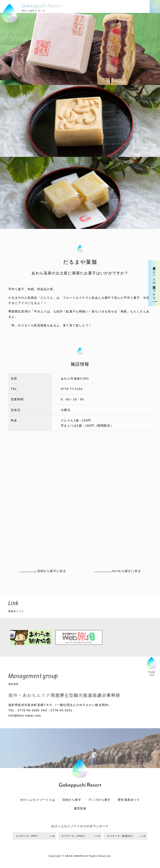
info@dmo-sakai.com (25, 716)
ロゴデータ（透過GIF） (121, 836)
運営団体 (80, 809)
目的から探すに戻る (43, 571)
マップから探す (100, 800)
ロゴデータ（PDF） (28, 836)
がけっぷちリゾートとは (38, 800)
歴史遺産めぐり (129, 800)
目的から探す (72, 800)
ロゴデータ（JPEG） (74, 836)
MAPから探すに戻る (117, 571)
